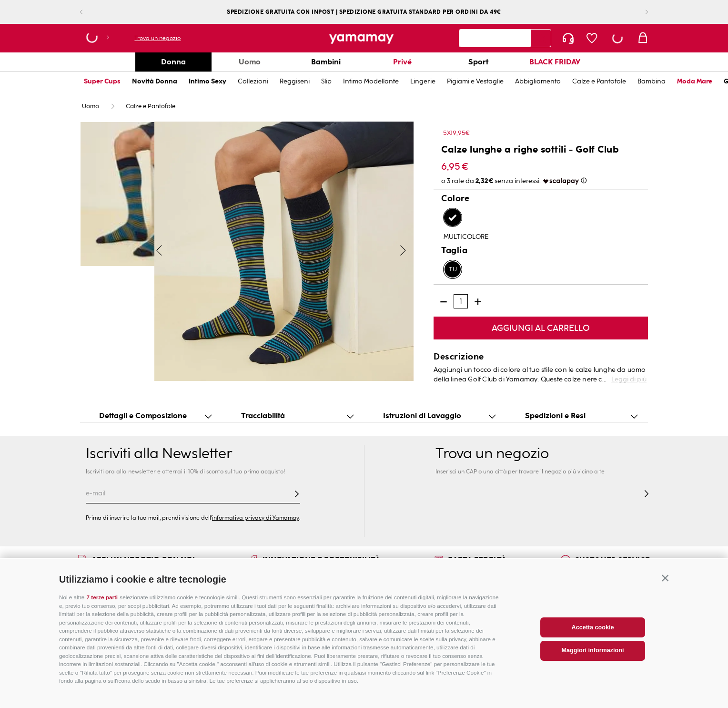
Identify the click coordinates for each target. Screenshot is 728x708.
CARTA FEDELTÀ (477, 559)
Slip (326, 81)
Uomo (250, 62)
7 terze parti (102, 671)
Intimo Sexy (207, 81)
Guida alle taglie (103, 604)
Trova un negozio (157, 38)
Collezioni (253, 81)
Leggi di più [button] (629, 379)
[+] (478, 302)
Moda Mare (695, 81)
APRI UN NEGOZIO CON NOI (143, 559)
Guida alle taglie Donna (115, 615)
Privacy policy (581, 625)
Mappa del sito (219, 615)
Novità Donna (155, 81)
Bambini (326, 62)
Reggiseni (295, 81)
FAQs (339, 604)
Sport (478, 62)
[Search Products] (541, 38)
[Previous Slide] (89, 12)
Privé (402, 62)
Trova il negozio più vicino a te (243, 604)
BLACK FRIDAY (555, 62)
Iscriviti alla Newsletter (159, 453)
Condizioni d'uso (586, 615)
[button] (665, 652)
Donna (173, 62)
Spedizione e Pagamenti (369, 625)
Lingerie (423, 81)
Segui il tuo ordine (359, 615)
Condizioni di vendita (593, 604)
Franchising (466, 625)
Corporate (465, 604)
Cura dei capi (99, 625)
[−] (444, 302)
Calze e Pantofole (599, 81)
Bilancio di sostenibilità (483, 615)
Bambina (652, 81)
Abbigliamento (538, 81)
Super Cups (102, 81)
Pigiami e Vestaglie (475, 81)
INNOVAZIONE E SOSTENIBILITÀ (321, 559)
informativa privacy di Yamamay (256, 518)
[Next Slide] (639, 12)
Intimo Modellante (371, 81)
